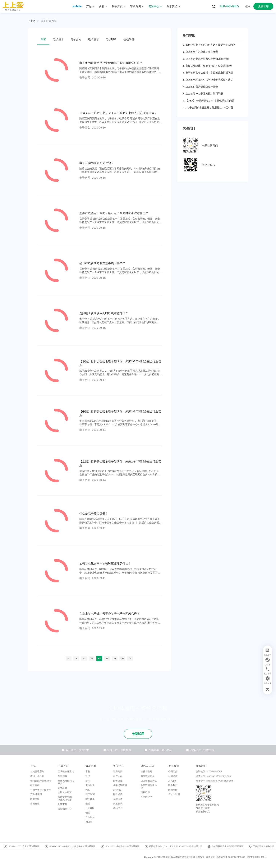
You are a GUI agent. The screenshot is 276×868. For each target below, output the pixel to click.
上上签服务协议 (149, 781)
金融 (88, 804)
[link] (49, 21)
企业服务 (90, 817)
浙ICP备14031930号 (257, 857)
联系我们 (173, 785)
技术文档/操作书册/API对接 (65, 798)
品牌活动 (118, 799)
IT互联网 (90, 808)
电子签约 (35, 785)
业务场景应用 (120, 785)
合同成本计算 (65, 792)
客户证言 (118, 776)
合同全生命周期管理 (41, 790)
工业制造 (90, 785)
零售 (88, 772)
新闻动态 (173, 776)
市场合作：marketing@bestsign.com (215, 781)
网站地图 (173, 790)
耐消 (88, 781)
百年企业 (118, 781)
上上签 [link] (32, 21)
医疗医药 (90, 794)
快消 (88, 776)
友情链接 (210, 857)
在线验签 (62, 788)
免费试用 (263, 6)
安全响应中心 (65, 809)
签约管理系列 (37, 772)
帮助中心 (118, 808)
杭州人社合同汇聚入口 (66, 782)
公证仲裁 (62, 776)
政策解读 (118, 804)
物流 (88, 813)
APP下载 (62, 804)
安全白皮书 (146, 797)
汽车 (88, 790)
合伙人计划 (174, 794)
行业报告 (118, 790)
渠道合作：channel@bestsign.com (214, 776)
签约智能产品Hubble (41, 781)
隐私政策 (145, 792)
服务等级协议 (148, 776)
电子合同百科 (49, 21)
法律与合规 (146, 772)
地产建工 (90, 799)
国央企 (89, 822)
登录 (248, 6)
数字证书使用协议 (149, 787)
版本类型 (35, 799)
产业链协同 (36, 794)
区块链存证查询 (66, 772)
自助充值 (35, 804)
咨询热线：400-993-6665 (209, 772)
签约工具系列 (37, 776)
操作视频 (118, 794)
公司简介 (173, 772)
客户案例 (118, 772)
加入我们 (173, 781)
